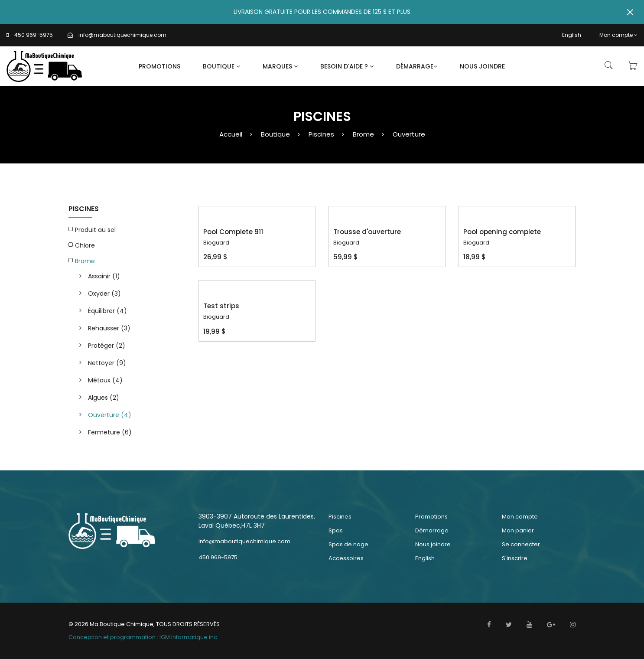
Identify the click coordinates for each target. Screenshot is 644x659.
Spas (336, 530)
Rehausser (109, 328)
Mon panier (518, 530)
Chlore (85, 245)
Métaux (105, 380)
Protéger (107, 346)
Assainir (104, 276)
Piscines (321, 134)
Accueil (231, 134)
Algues (104, 398)
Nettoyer (107, 363)
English (572, 35)
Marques (280, 66)
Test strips (221, 306)
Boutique (221, 66)
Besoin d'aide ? (347, 66)
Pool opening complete (502, 232)
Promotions (159, 66)
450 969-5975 (34, 35)
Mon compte (618, 35)
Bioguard (216, 243)
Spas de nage (348, 544)
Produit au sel (95, 230)
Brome (363, 134)
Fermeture (110, 432)
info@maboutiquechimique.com (122, 35)
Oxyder (104, 294)
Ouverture (409, 134)
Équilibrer (107, 311)
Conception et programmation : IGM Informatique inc (143, 637)
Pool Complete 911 (233, 232)
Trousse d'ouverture (367, 232)
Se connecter (521, 544)
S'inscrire (515, 558)
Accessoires (346, 558)
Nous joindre (482, 66)
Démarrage (417, 66)
